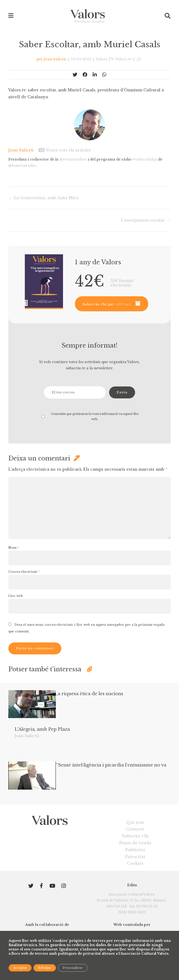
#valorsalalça (146, 159)
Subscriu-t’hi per (107, 305)
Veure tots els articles (65, 150)
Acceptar (20, 968)
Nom (14, 555)
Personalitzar (73, 968)
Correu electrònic (25, 580)
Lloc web (16, 604)
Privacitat (135, 877)
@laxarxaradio (22, 166)
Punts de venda (135, 864)
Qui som (135, 843)
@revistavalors (74, 159)
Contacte (135, 850)
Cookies (135, 884)
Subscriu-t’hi (135, 857)
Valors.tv (124, 59)
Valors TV (105, 59)
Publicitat (135, 871)
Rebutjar (45, 968)
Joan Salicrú (54, 59)
